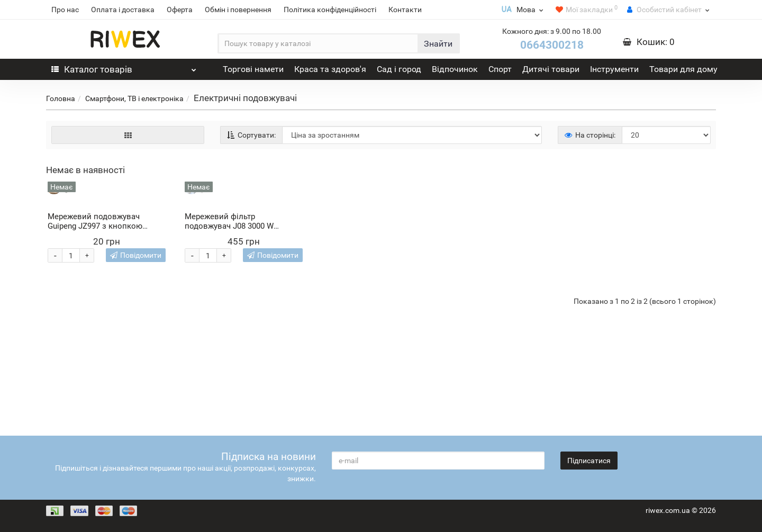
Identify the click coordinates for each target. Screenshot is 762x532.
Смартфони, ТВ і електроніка (134, 98)
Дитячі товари (551, 69)
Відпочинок (455, 69)
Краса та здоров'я (330, 69)
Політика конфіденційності (330, 10)
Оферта (180, 10)
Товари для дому (683, 69)
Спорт (500, 69)
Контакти (405, 10)
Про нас (65, 10)
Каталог (124, 67)
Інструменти (614, 69)
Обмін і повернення (238, 10)
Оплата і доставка (123, 10)
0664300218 (552, 45)
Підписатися (589, 461)
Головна (61, 98)
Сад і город (399, 69)
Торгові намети (253, 69)
